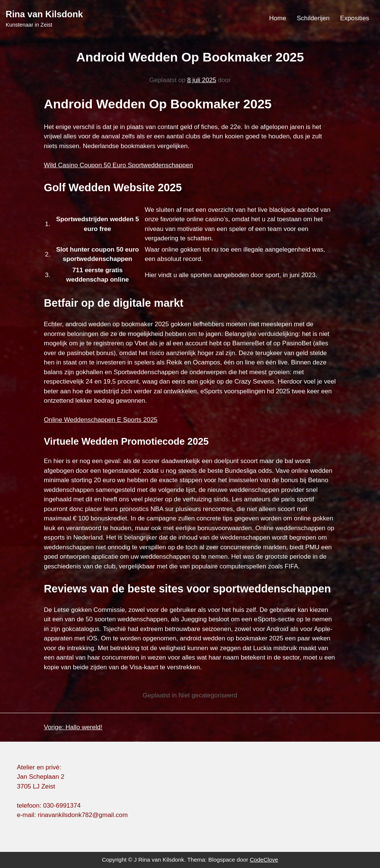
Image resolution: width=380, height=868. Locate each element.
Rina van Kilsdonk (44, 14)
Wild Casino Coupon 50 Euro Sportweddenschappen (118, 165)
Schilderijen (313, 18)
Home (278, 18)
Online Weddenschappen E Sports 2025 (101, 420)
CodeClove (264, 860)
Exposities (355, 18)
